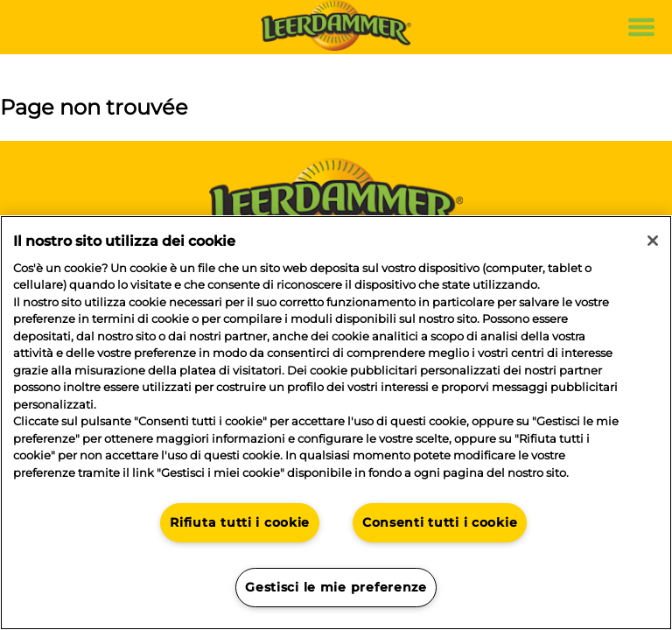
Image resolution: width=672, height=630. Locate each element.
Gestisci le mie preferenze (336, 587)
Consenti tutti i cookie (440, 522)
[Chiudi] (653, 241)
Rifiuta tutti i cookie (240, 522)
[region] (336, 423)
